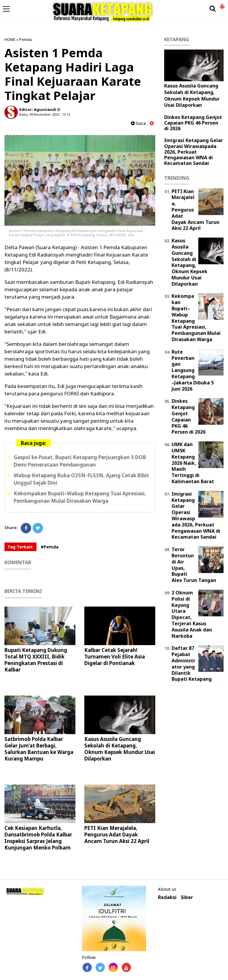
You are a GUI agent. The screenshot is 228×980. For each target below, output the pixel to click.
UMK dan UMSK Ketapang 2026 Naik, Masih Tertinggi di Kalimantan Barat (193, 463)
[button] (222, 4)
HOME (10, 39)
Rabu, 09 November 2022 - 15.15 (45, 114)
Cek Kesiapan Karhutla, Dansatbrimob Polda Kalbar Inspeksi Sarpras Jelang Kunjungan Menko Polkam (38, 838)
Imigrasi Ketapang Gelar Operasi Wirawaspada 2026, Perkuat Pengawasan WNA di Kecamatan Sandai (194, 152)
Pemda (26, 39)
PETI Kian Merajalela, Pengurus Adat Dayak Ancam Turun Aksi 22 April (117, 835)
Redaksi (167, 897)
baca (138, 123)
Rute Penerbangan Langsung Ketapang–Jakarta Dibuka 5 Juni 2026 (193, 370)
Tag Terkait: (20, 547)
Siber (187, 897)
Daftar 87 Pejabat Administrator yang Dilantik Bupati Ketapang (192, 664)
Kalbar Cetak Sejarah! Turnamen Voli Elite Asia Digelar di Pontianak (115, 657)
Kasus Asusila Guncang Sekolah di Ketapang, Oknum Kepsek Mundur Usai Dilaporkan (120, 749)
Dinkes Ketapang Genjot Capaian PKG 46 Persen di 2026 (193, 123)
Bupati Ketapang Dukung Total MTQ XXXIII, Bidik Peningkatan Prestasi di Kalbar (36, 660)
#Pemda (50, 547)
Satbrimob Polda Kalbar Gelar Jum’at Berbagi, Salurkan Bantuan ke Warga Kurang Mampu (39, 749)
